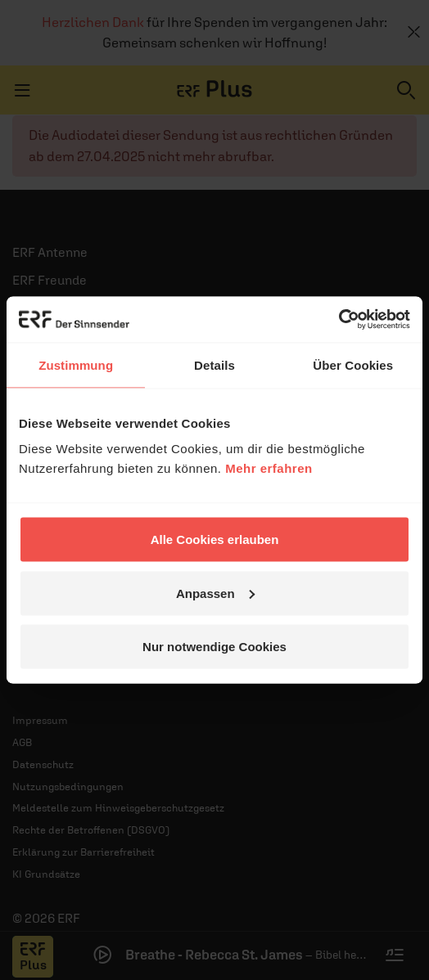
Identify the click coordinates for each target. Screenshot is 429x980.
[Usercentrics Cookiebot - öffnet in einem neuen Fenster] (339, 320)
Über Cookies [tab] (353, 364)
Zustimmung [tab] (76, 364)
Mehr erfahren (269, 468)
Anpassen (215, 593)
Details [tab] (214, 364)
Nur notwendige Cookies (214, 647)
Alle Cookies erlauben (215, 539)
